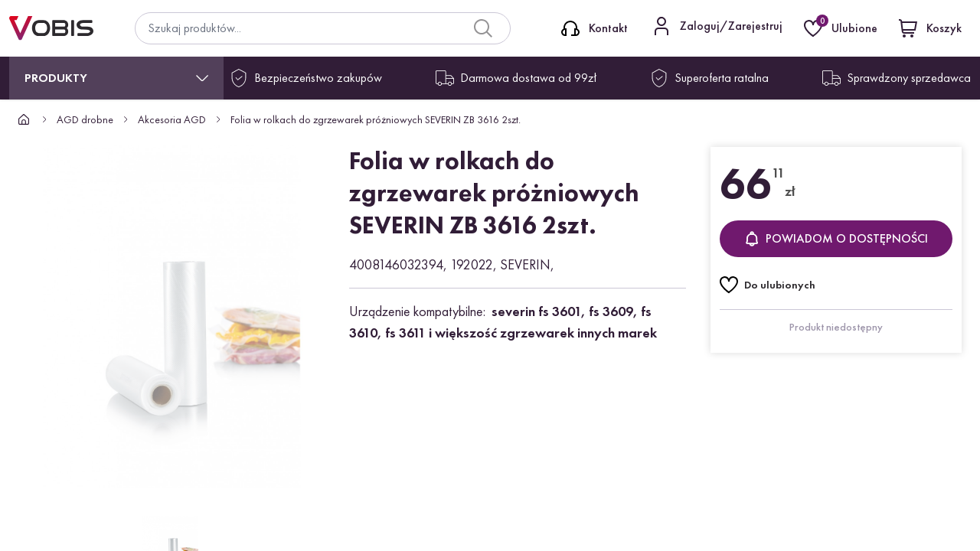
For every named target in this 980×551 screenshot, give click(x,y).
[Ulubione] (842, 28)
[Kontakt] (595, 28)
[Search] (483, 28)
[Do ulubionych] (768, 285)
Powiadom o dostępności (836, 238)
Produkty (56, 78)
